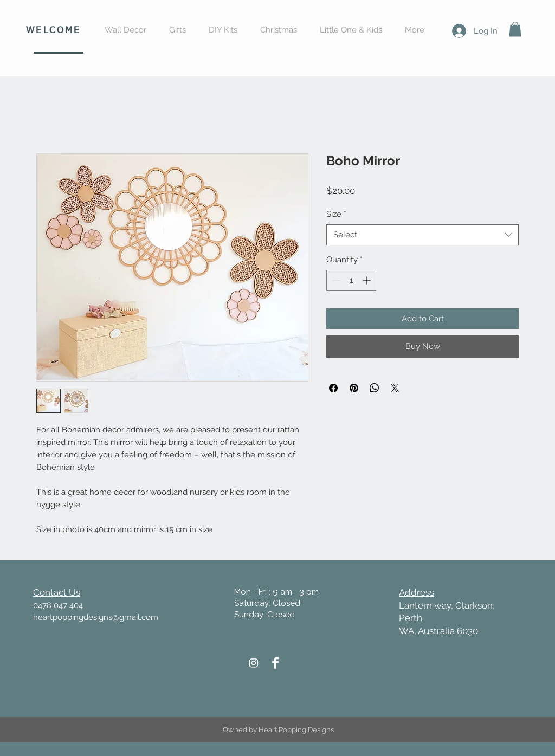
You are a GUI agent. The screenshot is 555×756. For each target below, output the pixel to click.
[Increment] (368, 280)
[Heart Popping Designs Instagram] (254, 663)
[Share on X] (395, 388)
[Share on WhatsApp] (375, 388)
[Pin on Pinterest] (354, 388)
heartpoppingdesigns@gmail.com (96, 617)
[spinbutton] (351, 280)
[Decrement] (335, 280)
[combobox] (422, 235)
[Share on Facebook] (333, 388)
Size (336, 214)
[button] (515, 29)
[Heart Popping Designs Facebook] (275, 663)
